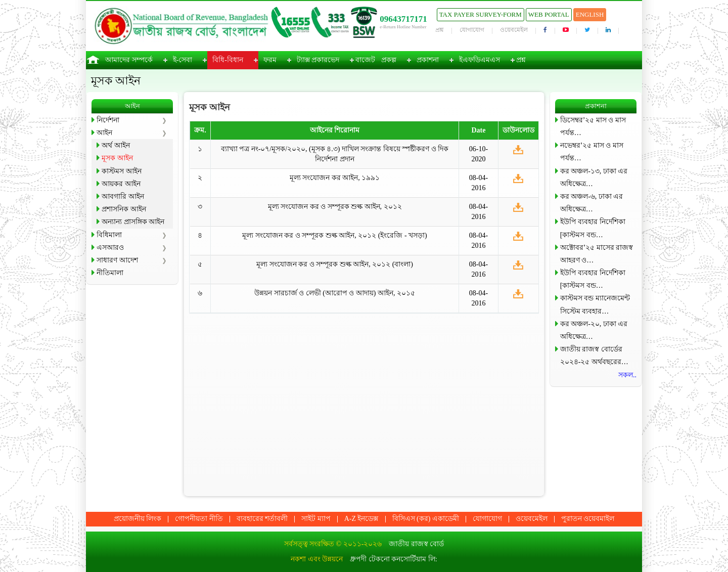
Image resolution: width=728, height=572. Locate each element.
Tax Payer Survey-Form (481, 14)
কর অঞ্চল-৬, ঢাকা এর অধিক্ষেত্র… (592, 203)
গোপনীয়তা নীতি (199, 519)
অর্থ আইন (116, 145)
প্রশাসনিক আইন (124, 209)
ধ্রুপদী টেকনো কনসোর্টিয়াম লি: (393, 559)
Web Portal (549, 14)
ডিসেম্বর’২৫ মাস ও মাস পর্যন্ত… (593, 126)
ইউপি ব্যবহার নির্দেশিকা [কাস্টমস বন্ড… (593, 228)
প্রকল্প (389, 60)
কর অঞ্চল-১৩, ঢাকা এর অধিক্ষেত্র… (594, 178)
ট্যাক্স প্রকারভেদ (318, 60)
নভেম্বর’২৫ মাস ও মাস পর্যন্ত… (592, 152)
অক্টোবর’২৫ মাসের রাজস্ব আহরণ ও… (597, 254)
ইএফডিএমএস (480, 60)
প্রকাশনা (428, 60)
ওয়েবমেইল (514, 30)
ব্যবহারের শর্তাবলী (262, 519)
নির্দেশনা (108, 120)
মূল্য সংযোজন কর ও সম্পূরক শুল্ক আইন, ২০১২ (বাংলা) (335, 264)
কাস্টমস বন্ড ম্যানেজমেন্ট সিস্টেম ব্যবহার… (595, 304)
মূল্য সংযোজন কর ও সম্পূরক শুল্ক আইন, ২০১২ (335, 207)
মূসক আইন (117, 158)
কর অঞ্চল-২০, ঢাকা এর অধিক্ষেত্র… (594, 330)
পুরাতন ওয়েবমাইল (588, 519)
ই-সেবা (183, 60)
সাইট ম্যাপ (316, 519)
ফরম (270, 60)
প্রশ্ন (440, 30)
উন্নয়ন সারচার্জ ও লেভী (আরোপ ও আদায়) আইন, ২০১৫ (335, 293)
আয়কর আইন (121, 184)
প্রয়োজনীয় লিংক (138, 519)
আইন (104, 133)
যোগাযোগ (472, 30)
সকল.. (627, 375)
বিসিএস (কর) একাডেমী (426, 519)
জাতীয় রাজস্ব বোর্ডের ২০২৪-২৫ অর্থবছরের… (594, 356)
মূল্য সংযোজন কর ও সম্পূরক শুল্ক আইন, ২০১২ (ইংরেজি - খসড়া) (335, 235)
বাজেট (365, 60)
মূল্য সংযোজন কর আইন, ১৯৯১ (335, 178)
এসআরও (110, 248)
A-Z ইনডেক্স (361, 519)
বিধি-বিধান (228, 60)
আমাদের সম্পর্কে (129, 60)
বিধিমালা (109, 235)
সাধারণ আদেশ (117, 260)
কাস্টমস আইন (122, 171)
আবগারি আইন (123, 196)
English (590, 14)
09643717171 (403, 19)
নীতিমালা (110, 273)
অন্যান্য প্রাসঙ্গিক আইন (133, 222)
